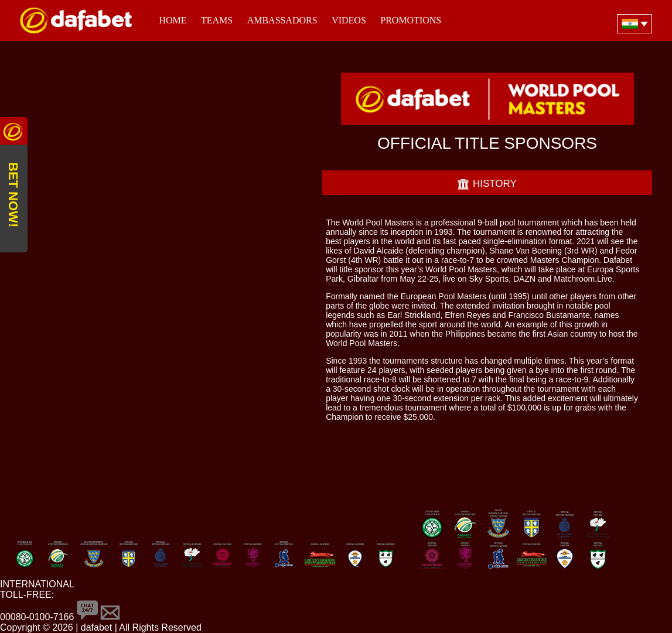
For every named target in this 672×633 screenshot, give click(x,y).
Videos (349, 20)
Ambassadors (282, 20)
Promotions (411, 20)
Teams (217, 20)
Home (173, 20)
